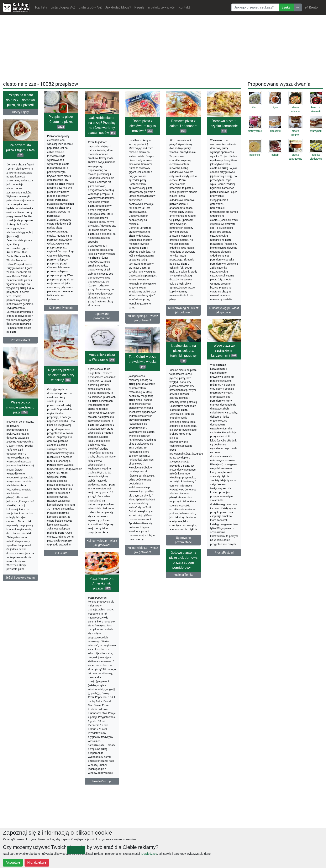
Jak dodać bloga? (118, 7)
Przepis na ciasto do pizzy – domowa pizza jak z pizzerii (20, 100)
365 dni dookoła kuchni (20, 578)
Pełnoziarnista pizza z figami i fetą (20, 150)
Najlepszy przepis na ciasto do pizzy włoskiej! (61, 375)
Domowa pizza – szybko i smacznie (224, 126)
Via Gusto (61, 553)
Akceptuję (13, 862)
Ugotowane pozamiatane (102, 316)
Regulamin (155, 7)
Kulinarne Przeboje (61, 308)
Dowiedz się (149, 854)
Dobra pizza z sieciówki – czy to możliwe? (143, 126)
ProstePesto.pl (20, 340)
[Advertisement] (163, 47)
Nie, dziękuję (37, 862)
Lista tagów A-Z (90, 7)
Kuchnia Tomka (183, 575)
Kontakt (184, 7)
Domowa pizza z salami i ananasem (183, 126)
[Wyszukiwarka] (255, 7)
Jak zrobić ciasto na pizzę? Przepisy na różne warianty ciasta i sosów (102, 125)
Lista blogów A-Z (63, 7)
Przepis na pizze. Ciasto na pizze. (61, 122)
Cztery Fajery (20, 112)
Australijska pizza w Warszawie (102, 357)
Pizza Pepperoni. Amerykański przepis (102, 583)
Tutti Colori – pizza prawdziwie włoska (143, 362)
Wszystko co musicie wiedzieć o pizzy (20, 407)
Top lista (41, 7)
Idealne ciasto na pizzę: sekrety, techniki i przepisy (183, 353)
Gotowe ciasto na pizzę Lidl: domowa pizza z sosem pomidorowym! (183, 560)
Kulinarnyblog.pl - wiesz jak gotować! (143, 318)
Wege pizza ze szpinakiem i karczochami (224, 350)
